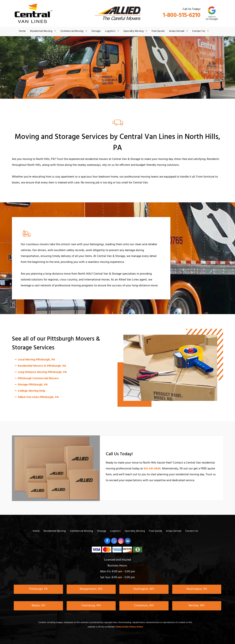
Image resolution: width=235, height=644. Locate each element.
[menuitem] (22, 31)
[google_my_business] (114, 541)
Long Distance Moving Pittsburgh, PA (42, 372)
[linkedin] (128, 541)
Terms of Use (122, 627)
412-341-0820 (152, 469)
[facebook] (107, 541)
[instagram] (121, 541)
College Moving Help (32, 391)
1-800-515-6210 (182, 16)
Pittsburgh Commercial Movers (38, 379)
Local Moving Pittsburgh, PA (36, 360)
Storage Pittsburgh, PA (33, 385)
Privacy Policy (136, 627)
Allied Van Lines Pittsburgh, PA (38, 397)
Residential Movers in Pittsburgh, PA (42, 366)
